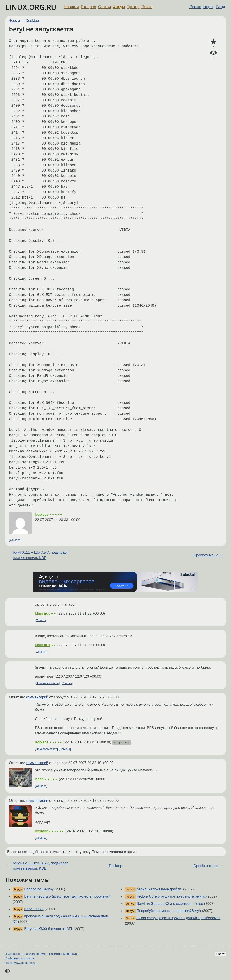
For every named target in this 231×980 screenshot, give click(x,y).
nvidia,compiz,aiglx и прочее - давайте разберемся (178, 918)
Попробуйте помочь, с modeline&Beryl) (169, 911)
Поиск (147, 7)
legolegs (42, 514)
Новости (71, 7)
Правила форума (35, 954)
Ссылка (15, 540)
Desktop (32, 21)
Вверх (221, 954)
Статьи (104, 7)
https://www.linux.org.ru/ (20, 963)
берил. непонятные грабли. (159, 889)
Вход (221, 7)
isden (39, 779)
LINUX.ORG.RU (31, 7)
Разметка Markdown (63, 954)
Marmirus (43, 613)
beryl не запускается (41, 29)
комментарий (37, 697)
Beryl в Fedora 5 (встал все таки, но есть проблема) (67, 896)
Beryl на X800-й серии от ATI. (49, 929)
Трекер (133, 7)
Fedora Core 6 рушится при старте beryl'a (171, 896)
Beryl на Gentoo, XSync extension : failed (170, 904)
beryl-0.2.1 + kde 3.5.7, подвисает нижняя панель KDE (40, 555)
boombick (43, 831)
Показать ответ (46, 749)
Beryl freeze (34, 909)
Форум (119, 7)
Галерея (89, 7)
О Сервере (12, 954)
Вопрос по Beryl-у (39, 889)
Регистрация (201, 7)
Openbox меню (206, 555)
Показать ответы (47, 683)
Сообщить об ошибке (20, 958)
